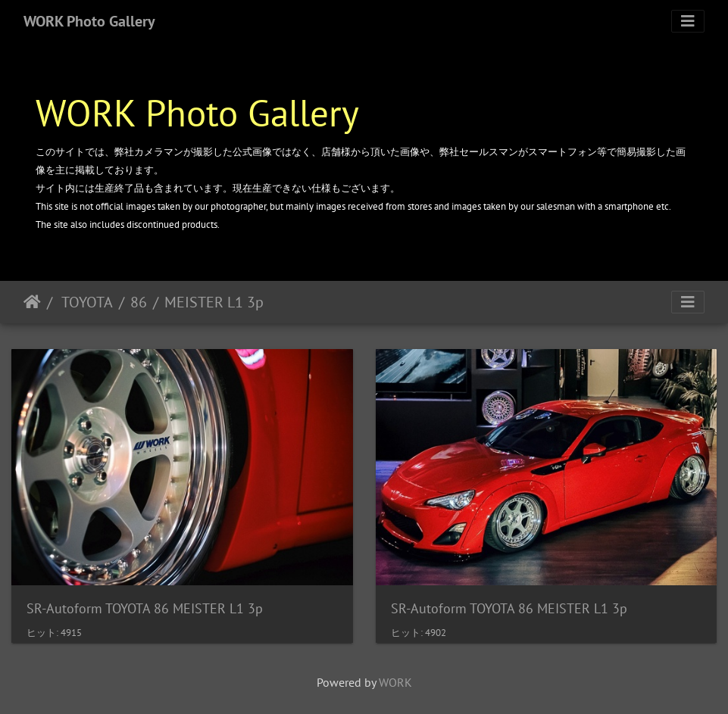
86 (139, 302)
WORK (395, 682)
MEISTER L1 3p (214, 302)
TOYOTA (86, 302)
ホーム (32, 302)
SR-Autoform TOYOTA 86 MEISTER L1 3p (145, 608)
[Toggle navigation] (688, 21)
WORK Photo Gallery (89, 21)
